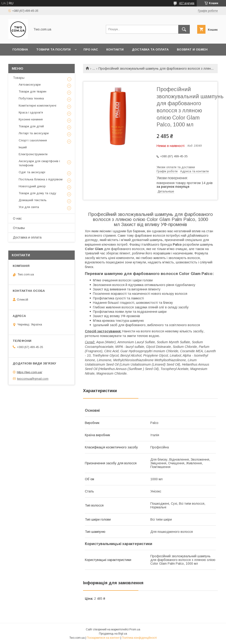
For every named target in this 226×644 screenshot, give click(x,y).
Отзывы (19, 228)
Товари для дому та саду (37, 193)
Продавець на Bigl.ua (113, 634)
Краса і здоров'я (31, 112)
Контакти (115, 49)
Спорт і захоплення (33, 140)
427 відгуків (187, 3)
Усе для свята (29, 207)
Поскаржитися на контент (103, 638)
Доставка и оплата (27, 237)
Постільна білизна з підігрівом (41, 179)
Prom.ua (135, 629)
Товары (19, 78)
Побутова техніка (31, 98)
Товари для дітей (31, 126)
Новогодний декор (32, 186)
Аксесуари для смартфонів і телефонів (39, 163)
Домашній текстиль (33, 200)
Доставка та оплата (150, 49)
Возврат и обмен (192, 49)
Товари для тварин (33, 91)
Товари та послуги (53, 49)
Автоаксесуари (30, 85)
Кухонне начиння (31, 119)
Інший (23, 147)
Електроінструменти (33, 154)
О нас (17, 218)
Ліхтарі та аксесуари (34, 133)
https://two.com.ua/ (30, 372)
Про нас (91, 49)
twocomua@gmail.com (33, 379)
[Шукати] (184, 29)
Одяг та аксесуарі (32, 172)
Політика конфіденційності (139, 638)
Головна (20, 49)
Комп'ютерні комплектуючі (37, 106)
